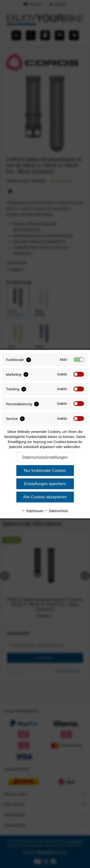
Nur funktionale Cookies (45, 471)
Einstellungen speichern (45, 484)
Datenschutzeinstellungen (45, 457)
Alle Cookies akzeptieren (45, 497)
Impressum (33, 511)
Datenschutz (56, 511)
